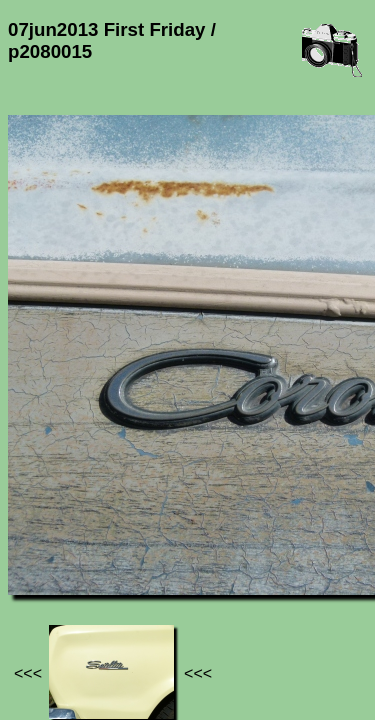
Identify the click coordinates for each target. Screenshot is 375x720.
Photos (119, 559)
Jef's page (44, 559)
